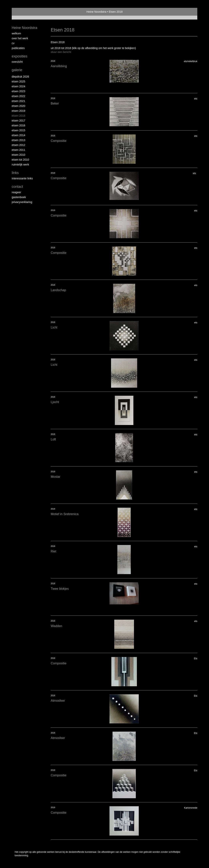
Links (15, 173)
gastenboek (19, 197)
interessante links (22, 178)
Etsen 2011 (18, 150)
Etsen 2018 (18, 116)
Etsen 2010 (18, 155)
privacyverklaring (22, 202)
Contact (17, 187)
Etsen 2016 (18, 125)
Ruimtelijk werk (20, 165)
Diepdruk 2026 (20, 77)
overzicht (17, 62)
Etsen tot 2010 (20, 160)
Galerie (17, 70)
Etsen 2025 (18, 81)
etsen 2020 (18, 106)
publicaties (18, 48)
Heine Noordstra (96, 12)
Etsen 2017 (18, 121)
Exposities (20, 56)
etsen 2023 (18, 91)
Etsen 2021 (18, 101)
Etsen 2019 (18, 111)
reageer (16, 192)
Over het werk (20, 38)
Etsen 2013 (18, 140)
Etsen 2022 (18, 96)
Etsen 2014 (18, 135)
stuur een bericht (61, 52)
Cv (13, 43)
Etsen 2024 (18, 86)
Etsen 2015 (18, 130)
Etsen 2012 (18, 145)
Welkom (16, 33)
